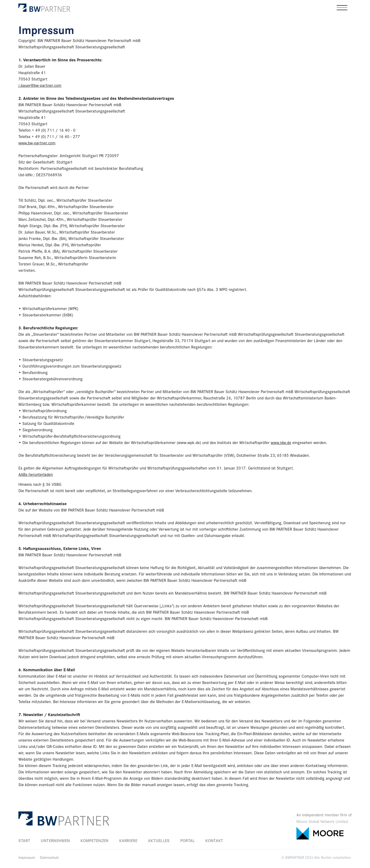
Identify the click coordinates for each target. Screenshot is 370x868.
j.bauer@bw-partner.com (40, 85)
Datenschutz (49, 857)
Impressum (27, 857)
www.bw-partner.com (37, 143)
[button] (342, 8)
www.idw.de (281, 442)
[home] (44, 8)
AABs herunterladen (36, 474)
